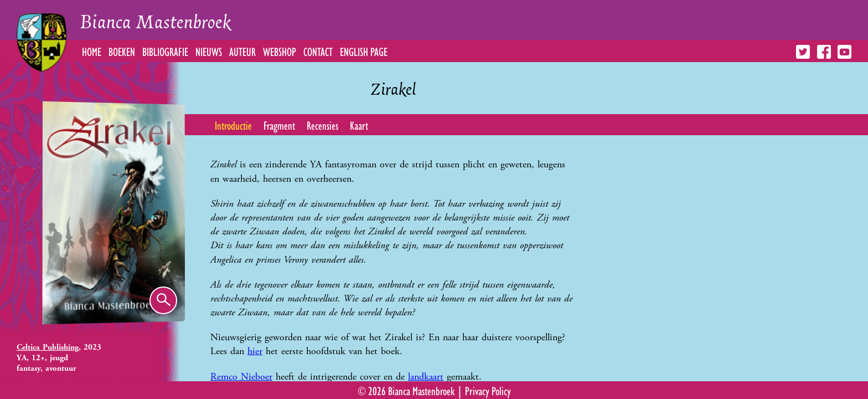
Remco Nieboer (241, 377)
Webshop (280, 51)
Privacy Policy (488, 390)
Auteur (242, 51)
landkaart (426, 377)
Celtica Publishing (48, 347)
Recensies (322, 125)
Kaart (359, 125)
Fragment (279, 125)
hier (255, 351)
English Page (364, 51)
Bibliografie (165, 51)
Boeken (122, 51)
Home (92, 51)
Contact (318, 51)
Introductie (233, 125)
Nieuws (209, 51)
